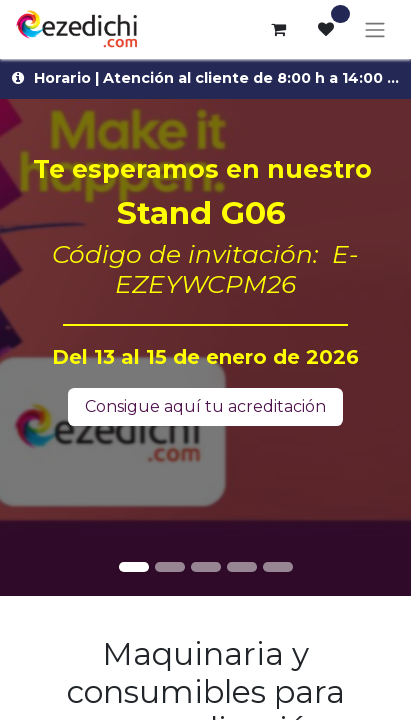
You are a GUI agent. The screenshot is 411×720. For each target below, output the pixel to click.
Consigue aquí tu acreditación (205, 406)
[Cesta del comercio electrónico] (278, 29)
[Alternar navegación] (375, 29)
